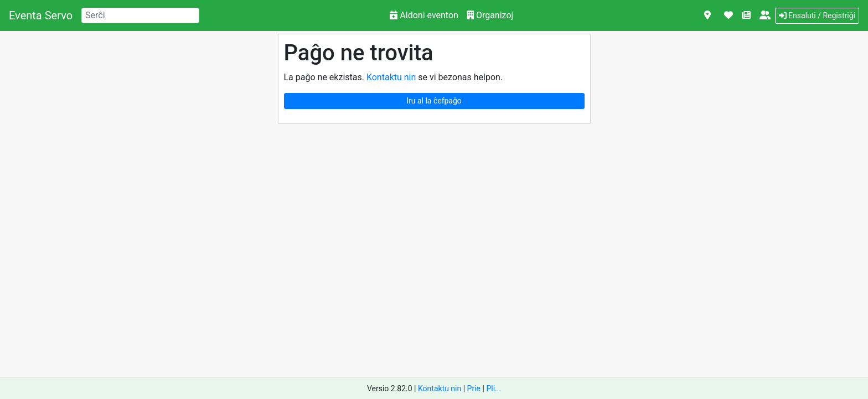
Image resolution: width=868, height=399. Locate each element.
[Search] (140, 15)
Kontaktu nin (391, 77)
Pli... (494, 388)
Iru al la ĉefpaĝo (434, 101)
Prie (474, 388)
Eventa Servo (41, 15)
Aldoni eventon (424, 15)
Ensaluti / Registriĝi (817, 15)
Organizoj (490, 15)
